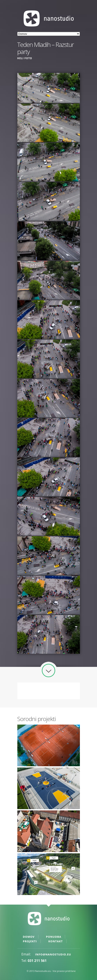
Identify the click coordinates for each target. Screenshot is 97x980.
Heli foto (25, 58)
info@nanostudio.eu (53, 954)
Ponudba (54, 937)
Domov (29, 937)
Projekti (30, 941)
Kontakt (56, 941)
